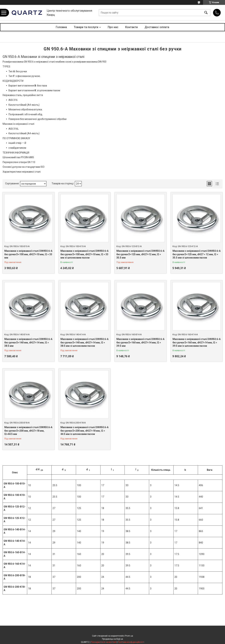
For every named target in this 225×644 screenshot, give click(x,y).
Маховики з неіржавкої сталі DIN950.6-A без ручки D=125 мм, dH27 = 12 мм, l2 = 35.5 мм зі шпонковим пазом (197, 254)
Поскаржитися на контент (103, 642)
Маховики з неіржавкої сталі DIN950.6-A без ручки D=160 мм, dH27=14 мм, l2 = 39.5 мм (140, 342)
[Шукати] (206, 13)
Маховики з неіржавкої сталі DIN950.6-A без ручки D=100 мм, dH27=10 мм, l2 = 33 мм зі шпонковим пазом (84, 254)
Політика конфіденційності (131, 642)
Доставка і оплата (157, 27)
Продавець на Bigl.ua (112, 639)
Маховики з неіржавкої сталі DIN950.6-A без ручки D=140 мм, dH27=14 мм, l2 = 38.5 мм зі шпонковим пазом (84, 342)
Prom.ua (129, 636)
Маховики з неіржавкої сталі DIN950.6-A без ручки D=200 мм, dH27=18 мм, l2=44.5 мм (28, 431)
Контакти (131, 27)
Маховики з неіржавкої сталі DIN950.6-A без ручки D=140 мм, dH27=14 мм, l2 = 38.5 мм (28, 342)
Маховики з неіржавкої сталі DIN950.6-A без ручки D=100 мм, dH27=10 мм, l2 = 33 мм (28, 254)
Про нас (113, 27)
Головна (61, 27)
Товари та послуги (86, 27)
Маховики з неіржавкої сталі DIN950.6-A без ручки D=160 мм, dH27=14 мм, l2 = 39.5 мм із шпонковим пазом (197, 342)
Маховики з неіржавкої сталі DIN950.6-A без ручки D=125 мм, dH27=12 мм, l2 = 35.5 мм (140, 254)
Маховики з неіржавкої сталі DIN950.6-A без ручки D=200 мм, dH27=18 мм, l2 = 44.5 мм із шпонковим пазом (84, 431)
